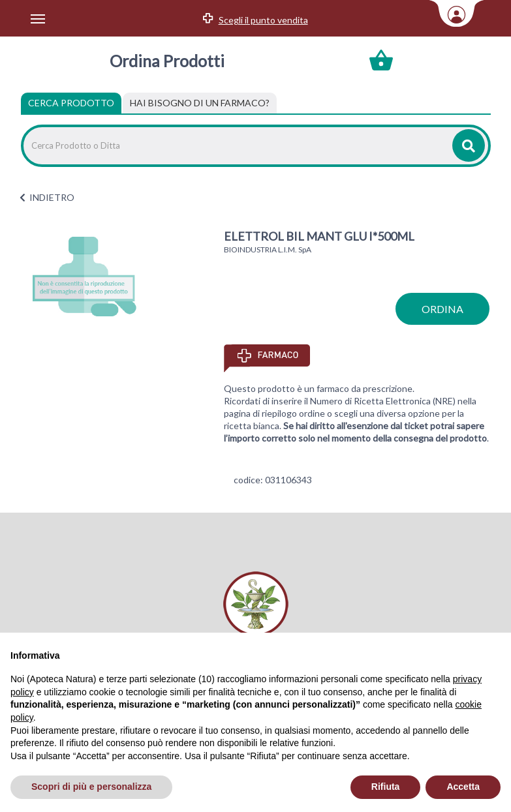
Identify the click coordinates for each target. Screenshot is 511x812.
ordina (442, 309)
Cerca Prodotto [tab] (71, 103)
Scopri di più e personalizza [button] (91, 787)
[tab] (200, 103)
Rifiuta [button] (386, 787)
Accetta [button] (463, 787)
